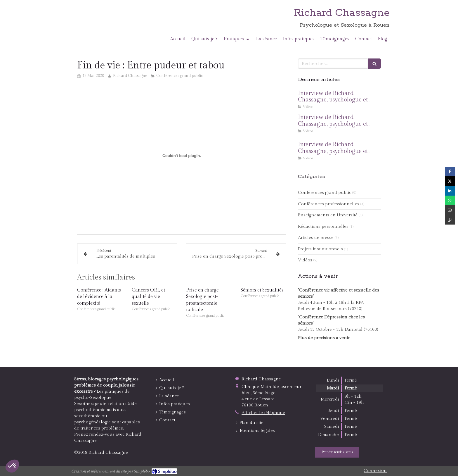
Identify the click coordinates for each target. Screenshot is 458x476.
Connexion (375, 471)
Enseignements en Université (328, 215)
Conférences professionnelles (329, 204)
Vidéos (305, 260)
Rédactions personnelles (323, 226)
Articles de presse (316, 238)
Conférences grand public (325, 193)
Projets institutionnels (320, 249)
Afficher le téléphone (263, 413)
